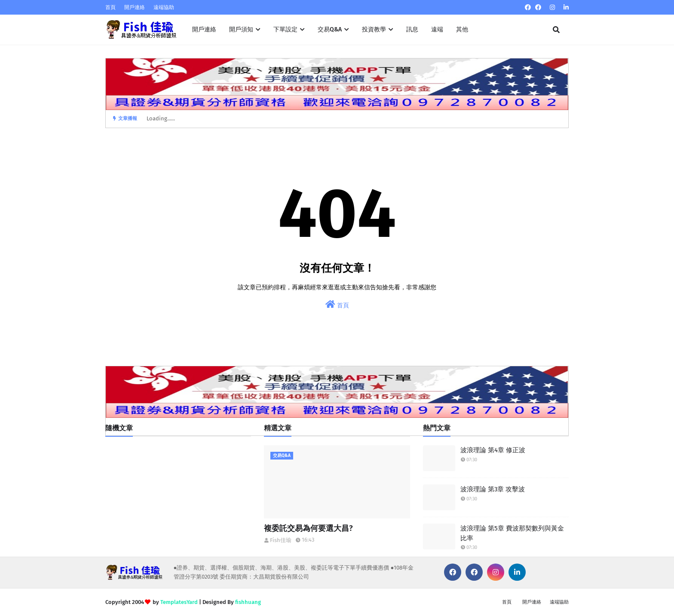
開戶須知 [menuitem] (241, 29)
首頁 (110, 7)
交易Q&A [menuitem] (330, 29)
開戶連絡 (135, 7)
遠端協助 (164, 7)
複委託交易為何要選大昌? (308, 528)
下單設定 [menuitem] (285, 29)
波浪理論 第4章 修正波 (493, 450)
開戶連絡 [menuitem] (204, 29)
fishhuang (248, 602)
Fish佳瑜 (281, 540)
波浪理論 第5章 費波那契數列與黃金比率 (512, 533)
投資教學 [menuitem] (374, 29)
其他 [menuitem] (462, 29)
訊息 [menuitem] (412, 29)
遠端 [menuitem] (437, 29)
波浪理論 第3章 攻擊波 (493, 489)
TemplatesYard (179, 602)
